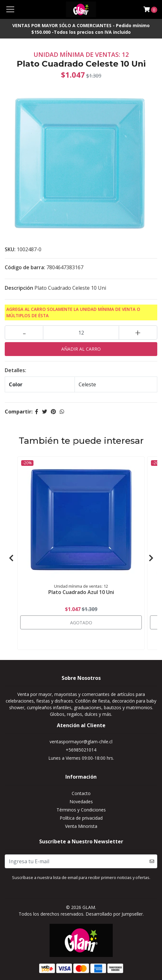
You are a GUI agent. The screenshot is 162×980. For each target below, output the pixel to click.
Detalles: (15, 370)
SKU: (10, 249)
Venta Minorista (81, 826)
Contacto (81, 793)
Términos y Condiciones (81, 810)
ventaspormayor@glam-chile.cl (81, 742)
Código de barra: (25, 267)
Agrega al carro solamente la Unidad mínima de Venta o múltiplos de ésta (73, 312)
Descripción (19, 288)
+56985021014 (81, 750)
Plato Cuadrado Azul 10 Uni (81, 592)
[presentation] (11, 558)
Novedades (81, 802)
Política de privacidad (81, 818)
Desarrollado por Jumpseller (114, 914)
